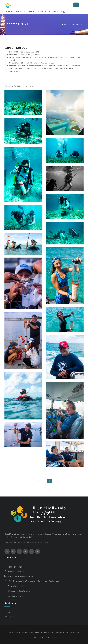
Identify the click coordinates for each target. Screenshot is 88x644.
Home (65, 24)
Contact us (9, 616)
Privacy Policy (37, 637)
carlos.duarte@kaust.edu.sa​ (21, 576)
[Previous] (39, 481)
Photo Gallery (76, 24)
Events (7, 613)
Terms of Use (51, 637)
